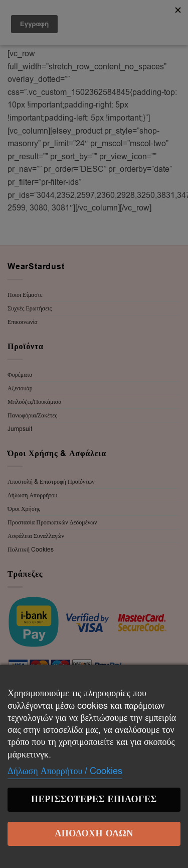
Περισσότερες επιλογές (94, 799)
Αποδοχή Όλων (94, 834)
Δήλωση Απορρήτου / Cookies (65, 771)
